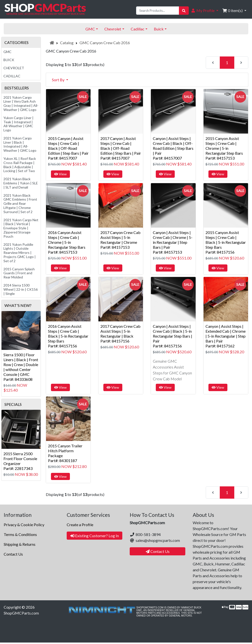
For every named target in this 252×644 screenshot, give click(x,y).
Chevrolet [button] (113, 29)
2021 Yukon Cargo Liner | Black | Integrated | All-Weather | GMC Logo (20, 144)
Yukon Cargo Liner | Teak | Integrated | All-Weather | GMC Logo (18, 124)
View (60, 174)
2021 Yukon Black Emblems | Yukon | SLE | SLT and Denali (21, 183)
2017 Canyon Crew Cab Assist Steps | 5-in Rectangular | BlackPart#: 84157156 (120, 334)
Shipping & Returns (20, 544)
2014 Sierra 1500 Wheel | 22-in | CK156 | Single (21, 289)
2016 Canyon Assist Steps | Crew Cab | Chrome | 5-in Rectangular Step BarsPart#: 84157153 (67, 242)
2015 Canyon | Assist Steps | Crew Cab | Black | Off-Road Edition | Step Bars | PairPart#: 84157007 (68, 148)
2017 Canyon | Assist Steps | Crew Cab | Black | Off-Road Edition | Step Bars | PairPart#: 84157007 (121, 148)
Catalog (67, 43)
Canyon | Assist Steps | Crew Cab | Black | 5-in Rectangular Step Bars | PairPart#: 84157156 (173, 336)
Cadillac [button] (138, 29)
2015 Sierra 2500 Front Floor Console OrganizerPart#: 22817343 (20, 461)
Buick (9, 60)
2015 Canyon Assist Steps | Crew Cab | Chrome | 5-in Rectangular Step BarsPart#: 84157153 (224, 148)
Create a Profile (80, 525)
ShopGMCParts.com (21, 613)
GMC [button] (90, 29)
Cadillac (12, 76)
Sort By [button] (59, 80)
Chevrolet (14, 68)
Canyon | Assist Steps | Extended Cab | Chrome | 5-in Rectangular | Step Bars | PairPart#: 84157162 (226, 336)
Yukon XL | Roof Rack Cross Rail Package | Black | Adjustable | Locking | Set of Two (20, 165)
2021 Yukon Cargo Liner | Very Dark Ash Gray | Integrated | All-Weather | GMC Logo (21, 103)
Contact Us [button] (158, 551)
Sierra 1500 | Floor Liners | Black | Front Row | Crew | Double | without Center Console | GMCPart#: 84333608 (21, 367)
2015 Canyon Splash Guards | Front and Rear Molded (19, 273)
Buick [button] (159, 29)
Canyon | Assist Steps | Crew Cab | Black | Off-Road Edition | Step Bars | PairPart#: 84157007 (173, 148)
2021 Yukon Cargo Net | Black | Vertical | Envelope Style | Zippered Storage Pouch (21, 228)
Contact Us (13, 554)
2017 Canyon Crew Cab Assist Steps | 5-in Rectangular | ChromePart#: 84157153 (120, 240)
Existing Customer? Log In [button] (95, 536)
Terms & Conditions (20, 534)
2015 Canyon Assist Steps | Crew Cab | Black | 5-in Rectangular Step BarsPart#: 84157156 (226, 242)
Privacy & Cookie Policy (24, 525)
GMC (8, 52)
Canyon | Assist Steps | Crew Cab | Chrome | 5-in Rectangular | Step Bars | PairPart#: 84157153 (173, 242)
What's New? (18, 305)
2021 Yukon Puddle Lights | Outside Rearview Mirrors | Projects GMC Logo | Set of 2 (20, 253)
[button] (205, 11)
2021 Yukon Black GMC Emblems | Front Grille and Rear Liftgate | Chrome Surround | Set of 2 (20, 204)
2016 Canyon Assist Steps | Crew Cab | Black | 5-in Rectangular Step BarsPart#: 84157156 (68, 336)
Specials (13, 404)
